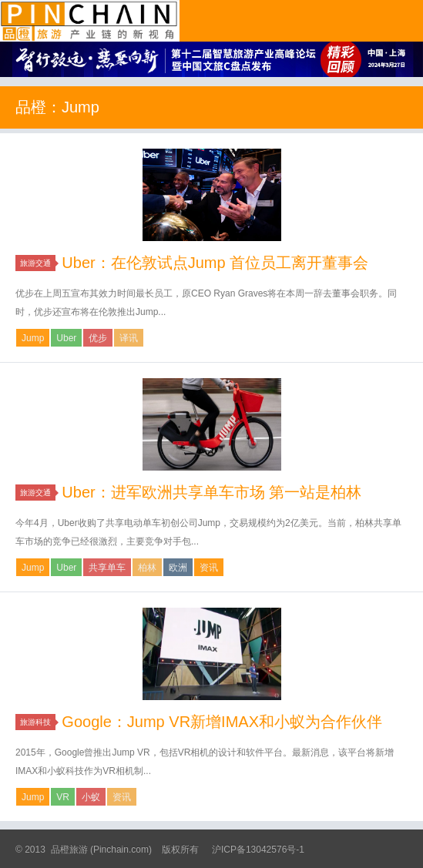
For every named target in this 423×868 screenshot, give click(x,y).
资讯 (209, 568)
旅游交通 (38, 263)
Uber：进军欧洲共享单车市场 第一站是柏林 (211, 492)
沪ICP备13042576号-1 (258, 850)
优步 (98, 338)
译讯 (129, 338)
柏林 (147, 568)
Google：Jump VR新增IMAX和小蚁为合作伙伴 (222, 722)
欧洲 (178, 568)
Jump (33, 338)
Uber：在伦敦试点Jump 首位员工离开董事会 (215, 263)
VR (63, 797)
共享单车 (107, 568)
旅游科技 (38, 722)
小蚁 (91, 797)
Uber (66, 338)
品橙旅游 (90, 21)
